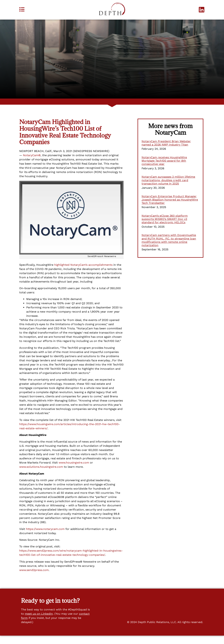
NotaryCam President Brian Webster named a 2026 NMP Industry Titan (166, 151)
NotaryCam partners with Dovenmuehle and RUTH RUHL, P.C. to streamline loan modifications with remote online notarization (169, 249)
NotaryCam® (32, 163)
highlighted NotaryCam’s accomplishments (83, 273)
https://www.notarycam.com (45, 537)
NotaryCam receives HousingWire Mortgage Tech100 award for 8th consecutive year (164, 169)
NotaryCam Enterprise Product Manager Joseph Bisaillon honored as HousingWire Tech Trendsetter (170, 208)
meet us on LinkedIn (39, 622)
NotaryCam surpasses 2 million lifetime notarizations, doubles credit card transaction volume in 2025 (168, 188)
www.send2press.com (34, 578)
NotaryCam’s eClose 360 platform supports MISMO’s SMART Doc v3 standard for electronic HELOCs (165, 227)
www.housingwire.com (74, 471)
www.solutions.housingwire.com (41, 475)
